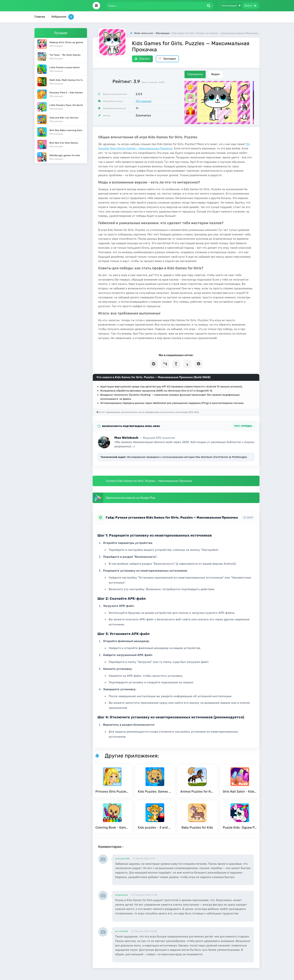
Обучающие (144, 101)
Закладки (167, 59)
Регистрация (231, 6)
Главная (40, 17)
